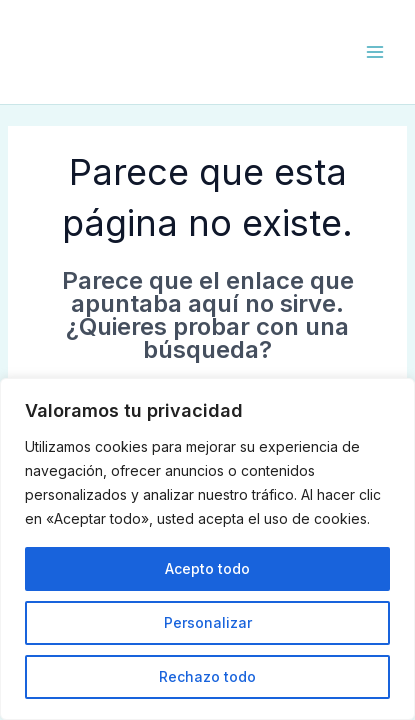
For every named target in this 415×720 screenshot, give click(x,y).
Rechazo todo (207, 676)
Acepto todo (207, 568)
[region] (207, 549)
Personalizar (208, 622)
